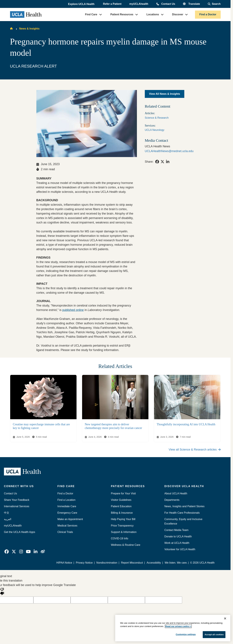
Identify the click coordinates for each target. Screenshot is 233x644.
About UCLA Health (176, 493)
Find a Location (66, 500)
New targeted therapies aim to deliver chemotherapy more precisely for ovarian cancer (113, 426)
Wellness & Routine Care (126, 545)
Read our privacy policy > (178, 626)
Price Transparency (122, 526)
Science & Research (157, 118)
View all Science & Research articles (195, 450)
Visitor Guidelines (121, 500)
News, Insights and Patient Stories (184, 506)
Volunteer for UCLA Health (180, 549)
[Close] (225, 618)
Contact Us (168, 4)
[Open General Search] (214, 4)
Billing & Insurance (122, 513)
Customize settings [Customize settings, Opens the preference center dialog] (186, 634)
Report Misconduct (132, 563)
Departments (172, 500)
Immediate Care (67, 506)
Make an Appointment (70, 519)
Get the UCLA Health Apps (19, 532)
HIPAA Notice (65, 563)
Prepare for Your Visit (123, 493)
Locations (153, 14)
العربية (8, 519)
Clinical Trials (65, 532)
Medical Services (67, 526)
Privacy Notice (84, 563)
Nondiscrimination (107, 563)
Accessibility (154, 563)
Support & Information (124, 532)
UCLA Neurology (155, 130)
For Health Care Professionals (182, 513)
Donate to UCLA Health (178, 536)
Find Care (91, 14)
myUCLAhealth (139, 4)
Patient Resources (122, 14)
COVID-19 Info (120, 538)
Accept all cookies (214, 635)
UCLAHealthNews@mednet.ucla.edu (169, 151)
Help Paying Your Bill (123, 519)
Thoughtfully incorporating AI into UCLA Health (186, 424)
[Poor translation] (2, 591)
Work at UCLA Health (177, 543)
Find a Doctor (208, 14)
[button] (82, 4)
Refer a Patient (112, 4)
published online (73, 310)
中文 (7, 513)
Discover (178, 14)
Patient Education (121, 506)
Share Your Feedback (17, 500)
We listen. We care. (176, 563)
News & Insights (29, 29)
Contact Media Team (176, 530)
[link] (157, 162)
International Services (17, 506)
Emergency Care (67, 513)
